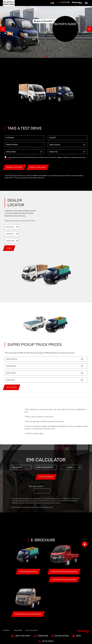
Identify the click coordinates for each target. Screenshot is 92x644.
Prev (3, 29)
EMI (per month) (36, 486)
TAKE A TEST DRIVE (21, 636)
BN (68, 2)
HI (62, 2)
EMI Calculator (32, 630)
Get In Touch (46, 642)
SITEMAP (6, 630)
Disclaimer (18, 630)
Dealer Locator (60, 636)
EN (59, 2)
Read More (8, 159)
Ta (65, 2)
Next (89, 29)
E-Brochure (41, 636)
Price (76, 636)
